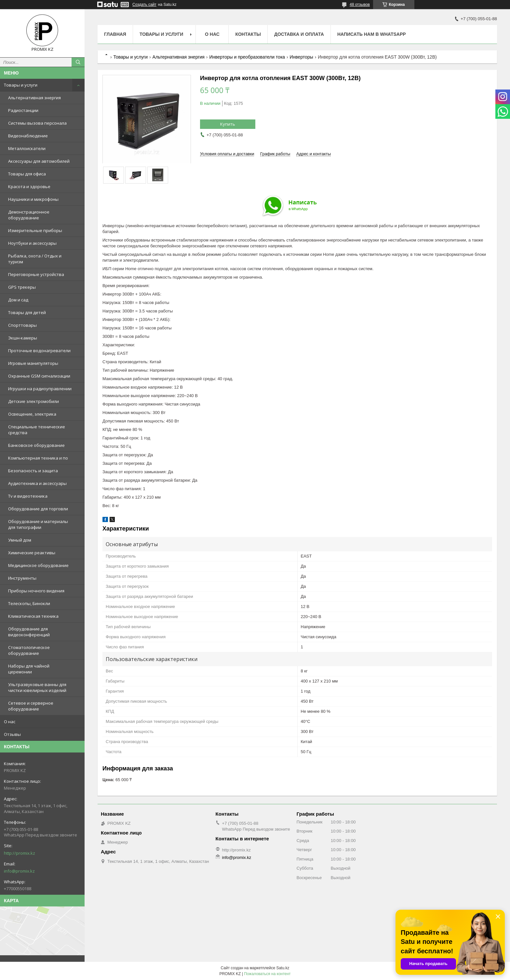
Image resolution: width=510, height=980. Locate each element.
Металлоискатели (27, 148)
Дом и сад (18, 300)
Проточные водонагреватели (39, 351)
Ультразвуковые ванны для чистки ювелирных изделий (37, 687)
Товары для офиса (27, 174)
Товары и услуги (21, 85)
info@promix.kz (19, 871)
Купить (228, 124)
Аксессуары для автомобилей (39, 161)
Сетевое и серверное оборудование (31, 706)
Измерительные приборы (35, 230)
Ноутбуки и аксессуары (32, 243)
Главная (115, 34)
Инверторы (302, 57)
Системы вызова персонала (37, 123)
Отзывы (12, 734)
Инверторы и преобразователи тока (247, 57)
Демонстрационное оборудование (29, 215)
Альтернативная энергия (34, 98)
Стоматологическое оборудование (29, 650)
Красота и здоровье (29, 186)
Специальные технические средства (37, 430)
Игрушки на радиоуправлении (40, 389)
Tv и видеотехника (28, 496)
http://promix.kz (20, 853)
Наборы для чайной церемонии (29, 669)
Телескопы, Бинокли (29, 603)
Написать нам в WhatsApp (372, 34)
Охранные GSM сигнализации (39, 376)
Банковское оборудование (36, 445)
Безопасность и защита (33, 471)
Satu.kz (283, 968)
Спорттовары (22, 325)
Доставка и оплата (299, 34)
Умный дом (20, 540)
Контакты (248, 34)
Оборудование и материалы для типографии (38, 524)
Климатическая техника (33, 616)
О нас (10, 722)
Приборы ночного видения (36, 591)
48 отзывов (360, 5)
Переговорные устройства (36, 274)
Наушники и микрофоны (33, 199)
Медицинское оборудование (38, 565)
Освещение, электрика (32, 414)
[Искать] (78, 62)
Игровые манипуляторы (33, 363)
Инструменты (22, 578)
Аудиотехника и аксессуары (37, 483)
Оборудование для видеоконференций (29, 632)
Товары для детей (27, 312)
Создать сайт (144, 5)
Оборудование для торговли (38, 509)
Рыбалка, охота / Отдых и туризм (35, 259)
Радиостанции (23, 110)
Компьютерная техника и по (38, 458)
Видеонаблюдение (28, 136)
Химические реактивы (32, 553)
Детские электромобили (34, 401)
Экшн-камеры (23, 338)
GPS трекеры (22, 287)
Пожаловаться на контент (267, 974)
